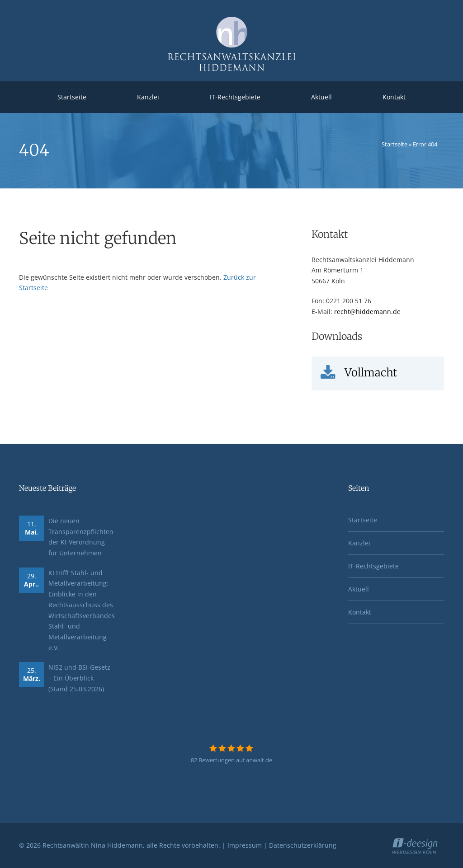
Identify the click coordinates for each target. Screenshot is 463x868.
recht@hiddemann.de (367, 312)
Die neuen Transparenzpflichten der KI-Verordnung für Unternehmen (81, 537)
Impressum (245, 845)
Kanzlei (148, 97)
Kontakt (394, 97)
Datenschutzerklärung (303, 845)
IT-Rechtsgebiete (235, 97)
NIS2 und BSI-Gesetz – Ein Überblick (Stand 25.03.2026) (79, 678)
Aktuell (321, 97)
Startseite (72, 97)
